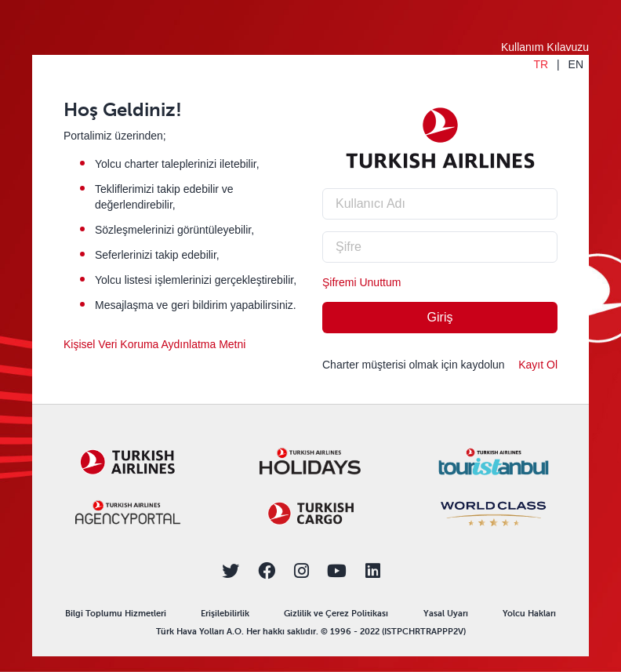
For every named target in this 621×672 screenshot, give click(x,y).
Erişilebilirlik (225, 614)
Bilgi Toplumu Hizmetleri (116, 614)
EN (576, 64)
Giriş (440, 317)
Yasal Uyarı (446, 614)
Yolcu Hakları (529, 614)
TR (541, 64)
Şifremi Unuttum (361, 282)
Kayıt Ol (538, 365)
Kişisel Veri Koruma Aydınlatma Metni (154, 344)
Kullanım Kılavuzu (545, 47)
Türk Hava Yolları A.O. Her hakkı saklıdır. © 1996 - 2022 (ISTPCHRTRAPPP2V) (311, 632)
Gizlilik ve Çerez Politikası (336, 614)
